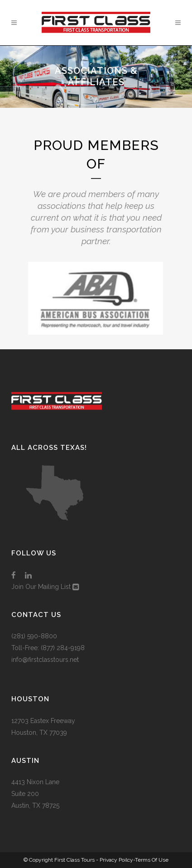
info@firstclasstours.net (45, 660)
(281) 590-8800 (34, 636)
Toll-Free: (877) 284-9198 (48, 648)
